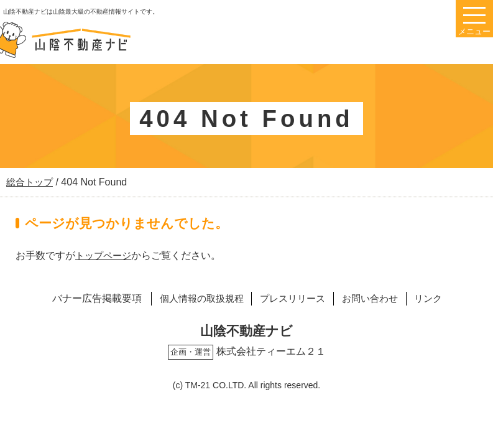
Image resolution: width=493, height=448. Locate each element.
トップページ (105, 255)
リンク (440, 298)
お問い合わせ (376, 298)
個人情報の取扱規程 (193, 298)
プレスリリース (292, 298)
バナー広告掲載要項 (84, 298)
